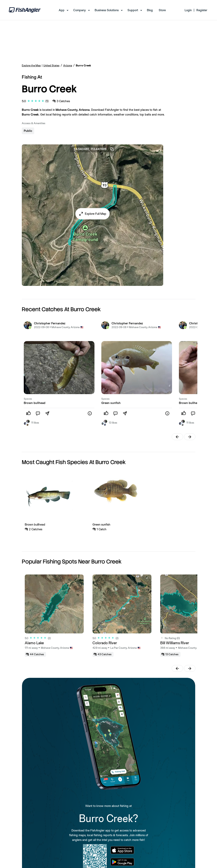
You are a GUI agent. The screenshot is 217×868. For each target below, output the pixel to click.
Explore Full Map (96, 214)
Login (188, 10)
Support (133, 10)
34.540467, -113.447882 (94, 149)
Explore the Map (31, 65)
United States (51, 65)
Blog (150, 10)
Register (202, 10)
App (62, 10)
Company (80, 10)
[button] (92, 214)
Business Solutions (107, 10)
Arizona (68, 65)
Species (28, 399)
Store (162, 10)
